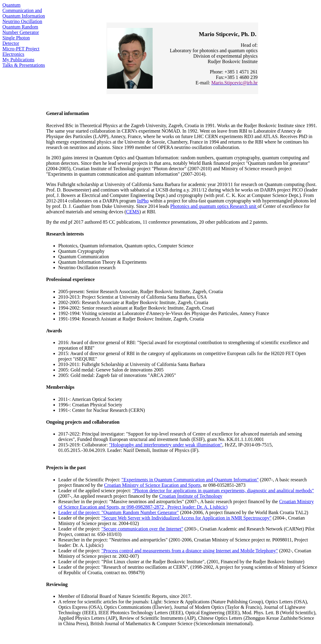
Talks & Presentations (24, 65)
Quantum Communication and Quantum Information (24, 10)
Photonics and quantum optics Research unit (214, 206)
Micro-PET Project (21, 49)
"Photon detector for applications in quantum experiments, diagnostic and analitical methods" (223, 491)
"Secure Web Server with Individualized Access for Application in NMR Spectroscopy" (186, 518)
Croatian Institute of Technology (191, 496)
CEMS (133, 212)
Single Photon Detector (16, 41)
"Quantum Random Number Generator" (140, 512)
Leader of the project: (80, 512)
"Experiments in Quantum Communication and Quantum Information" (190, 480)
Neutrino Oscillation (22, 21)
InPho (143, 201)
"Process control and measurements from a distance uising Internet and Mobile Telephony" (190, 551)
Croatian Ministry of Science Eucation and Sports (152, 485)
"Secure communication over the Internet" (142, 529)
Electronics (13, 54)
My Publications (18, 60)
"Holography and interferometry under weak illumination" (166, 445)
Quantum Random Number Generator (21, 30)
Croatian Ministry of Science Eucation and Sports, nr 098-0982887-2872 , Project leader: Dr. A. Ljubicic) (186, 504)
